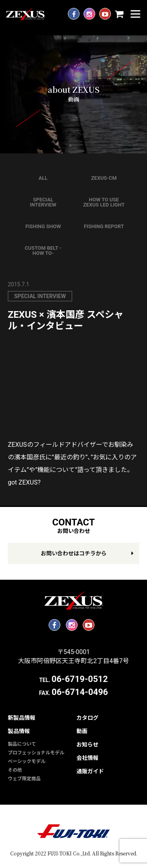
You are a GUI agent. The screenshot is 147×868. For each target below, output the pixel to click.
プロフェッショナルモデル (36, 753)
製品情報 (19, 731)
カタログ (87, 718)
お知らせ (87, 745)
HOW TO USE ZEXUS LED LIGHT (104, 202)
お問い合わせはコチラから (74, 553)
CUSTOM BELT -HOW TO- (43, 251)
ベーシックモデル (27, 761)
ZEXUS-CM (104, 178)
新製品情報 (22, 718)
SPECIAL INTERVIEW (43, 202)
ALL (43, 178)
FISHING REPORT (104, 226)
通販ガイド (90, 771)
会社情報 (87, 758)
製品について (22, 744)
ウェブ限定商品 (24, 779)
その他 (15, 770)
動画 (82, 731)
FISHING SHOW (43, 226)
